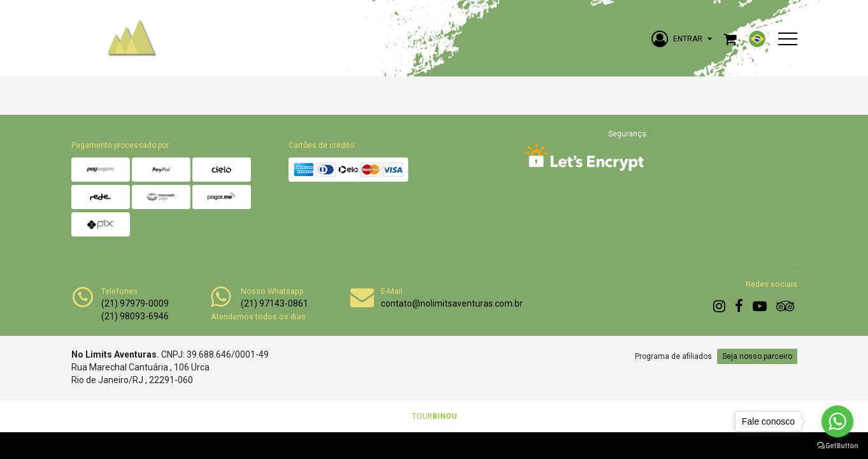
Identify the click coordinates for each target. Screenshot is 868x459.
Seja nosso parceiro (757, 356)
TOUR (434, 416)
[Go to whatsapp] (837, 421)
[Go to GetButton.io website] (837, 446)
